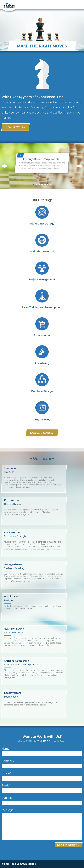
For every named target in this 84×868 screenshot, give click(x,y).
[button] (4, 166)
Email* (6, 785)
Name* (6, 749)
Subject (7, 798)
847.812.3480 (41, 741)
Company (8, 761)
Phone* (6, 773)
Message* (8, 810)
